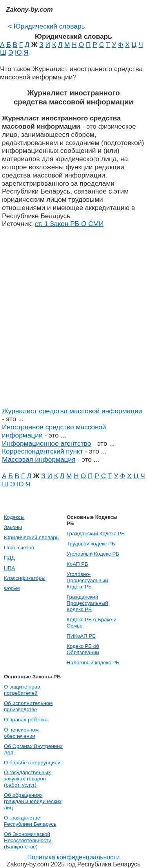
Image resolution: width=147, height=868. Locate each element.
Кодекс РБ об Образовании (83, 649)
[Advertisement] (73, 322)
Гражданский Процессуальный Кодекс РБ (87, 603)
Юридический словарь (46, 26)
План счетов (19, 548)
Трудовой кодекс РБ (91, 544)
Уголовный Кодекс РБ (93, 554)
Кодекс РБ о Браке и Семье (92, 623)
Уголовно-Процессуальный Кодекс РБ (87, 580)
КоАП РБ (77, 564)
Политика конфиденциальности (73, 857)
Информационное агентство (46, 443)
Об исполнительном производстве (28, 706)
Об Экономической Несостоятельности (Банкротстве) (28, 840)
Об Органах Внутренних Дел (33, 749)
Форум (12, 588)
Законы (13, 527)
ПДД (9, 558)
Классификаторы (25, 578)
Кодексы (14, 517)
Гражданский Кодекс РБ (96, 534)
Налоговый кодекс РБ (93, 663)
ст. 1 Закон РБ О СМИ (69, 224)
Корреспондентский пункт (43, 451)
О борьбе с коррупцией (32, 763)
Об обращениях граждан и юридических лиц (33, 801)
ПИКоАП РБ (81, 636)
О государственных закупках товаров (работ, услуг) (27, 779)
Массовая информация (39, 459)
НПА (9, 568)
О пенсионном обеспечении (21, 733)
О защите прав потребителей (22, 690)
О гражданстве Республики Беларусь (30, 821)
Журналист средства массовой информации (72, 411)
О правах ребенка (26, 720)
